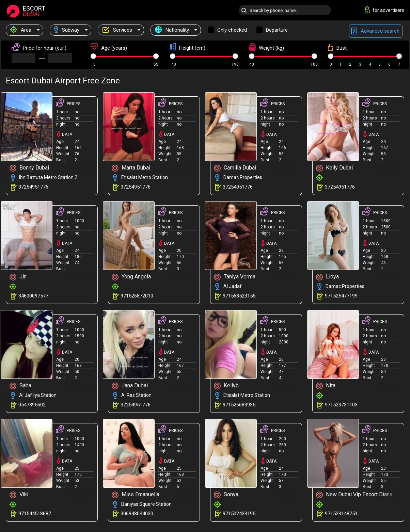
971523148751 (341, 514)
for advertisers (384, 10)
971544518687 (35, 514)
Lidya (327, 277)
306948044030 (137, 514)
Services (117, 30)
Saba (20, 386)
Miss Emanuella (136, 495)
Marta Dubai (131, 168)
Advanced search (376, 31)
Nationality (172, 30)
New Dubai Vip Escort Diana (354, 495)
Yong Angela (131, 277)
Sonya (226, 495)
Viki (19, 495)
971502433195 (239, 514)
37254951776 (33, 187)
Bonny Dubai (29, 168)
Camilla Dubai (235, 168)
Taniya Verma (235, 277)
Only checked (232, 30)
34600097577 (33, 296)
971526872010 (137, 296)
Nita (326, 386)
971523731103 (341, 405)
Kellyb (226, 386)
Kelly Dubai (334, 168)
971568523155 (239, 296)
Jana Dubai (130, 386)
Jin (18, 277)
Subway (67, 30)
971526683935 (239, 405)
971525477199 (341, 296)
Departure (277, 30)
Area (21, 30)
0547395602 (32, 405)
